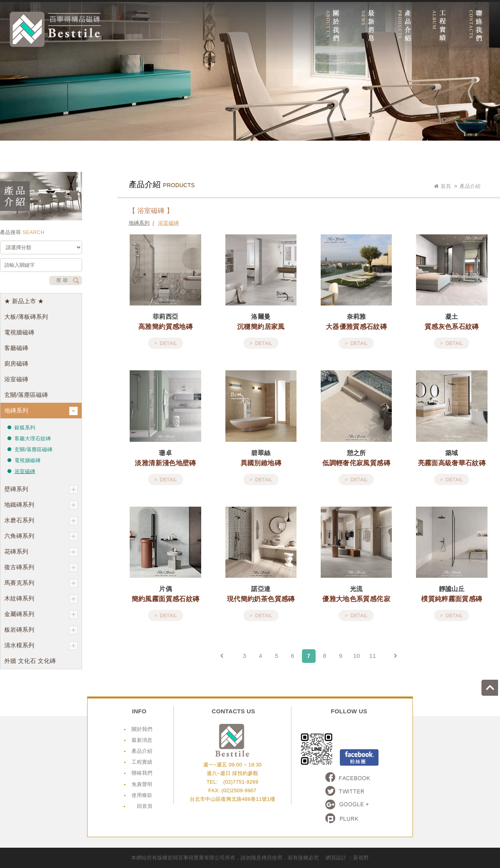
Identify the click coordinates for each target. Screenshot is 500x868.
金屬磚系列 (41, 614)
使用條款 (142, 795)
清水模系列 (41, 646)
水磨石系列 (41, 521)
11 (372, 656)
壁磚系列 (41, 489)
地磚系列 (41, 411)
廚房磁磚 (16, 363)
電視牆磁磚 (19, 332)
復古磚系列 (41, 568)
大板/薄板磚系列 (26, 317)
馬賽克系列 (41, 583)
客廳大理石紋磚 (33, 438)
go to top (492, 687)
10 (356, 656)
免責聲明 (142, 784)
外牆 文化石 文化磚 (30, 661)
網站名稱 (55, 29)
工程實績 (142, 762)
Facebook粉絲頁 (359, 757)
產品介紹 (142, 751)
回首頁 (145, 806)
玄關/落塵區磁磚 (26, 395)
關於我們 (142, 729)
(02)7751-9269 (241, 782)
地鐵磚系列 (41, 505)
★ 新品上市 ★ (24, 301)
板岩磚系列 (41, 630)
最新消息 (142, 740)
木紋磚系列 (41, 599)
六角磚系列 (41, 536)
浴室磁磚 (16, 379)
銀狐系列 (25, 428)
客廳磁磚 (16, 348)
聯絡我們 (142, 773)
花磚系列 (41, 552)
